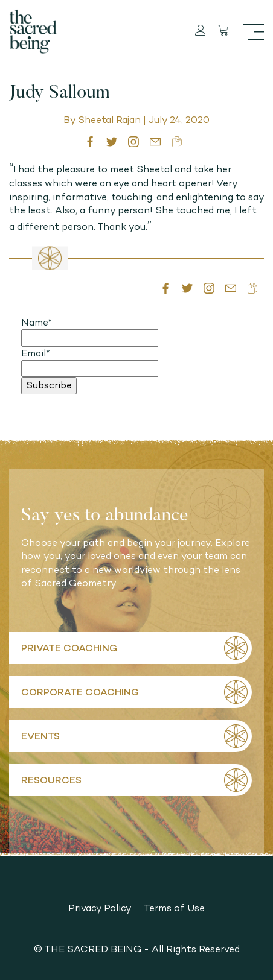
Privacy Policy (100, 908)
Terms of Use (174, 908)
